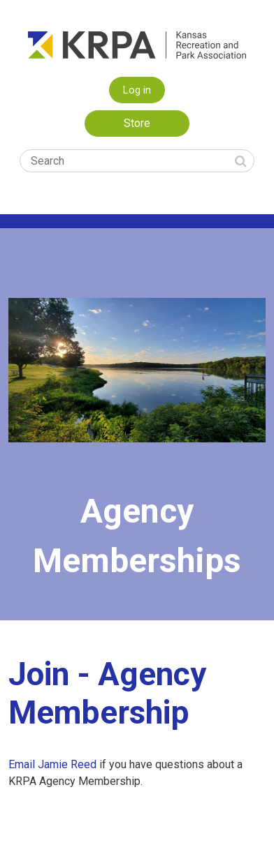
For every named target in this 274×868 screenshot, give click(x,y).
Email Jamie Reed (54, 764)
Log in (137, 90)
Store (137, 123)
